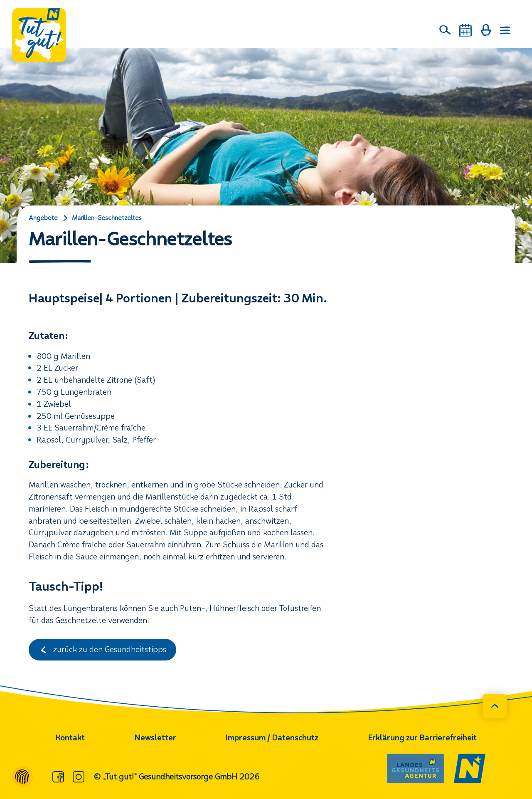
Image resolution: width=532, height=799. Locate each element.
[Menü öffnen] (505, 30)
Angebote (43, 218)
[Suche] (445, 30)
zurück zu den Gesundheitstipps (102, 649)
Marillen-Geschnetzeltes (107, 218)
